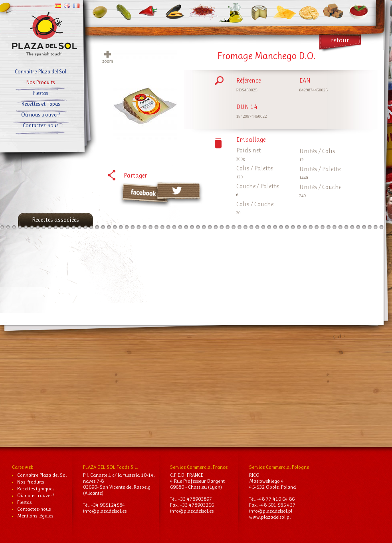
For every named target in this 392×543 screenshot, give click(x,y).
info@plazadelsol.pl (271, 511)
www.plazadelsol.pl (270, 517)
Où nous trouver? (36, 495)
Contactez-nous (34, 509)
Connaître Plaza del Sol (42, 475)
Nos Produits (31, 482)
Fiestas (24, 502)
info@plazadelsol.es (105, 511)
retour (340, 40)
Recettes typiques (36, 489)
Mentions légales (35, 516)
